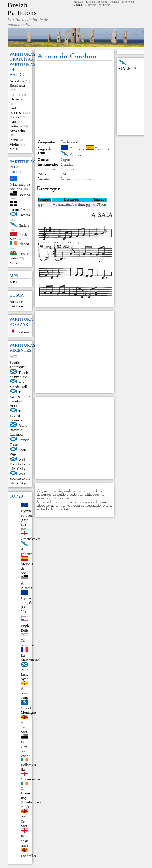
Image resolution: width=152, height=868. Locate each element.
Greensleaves (31, 779)
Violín (14, 144)
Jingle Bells (25, 628)
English (91, 2)
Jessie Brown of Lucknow (18, 430)
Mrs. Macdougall (18, 384)
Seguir (66, 160)
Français (79, 2)
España (101, 149)
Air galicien (27, 551)
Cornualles (18, 210)
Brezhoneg (128, 2)
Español (102, 2)
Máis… (15, 149)
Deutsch (114, 2)
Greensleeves (31, 539)
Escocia (24, 215)
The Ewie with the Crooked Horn (20, 399)
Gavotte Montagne (28, 710)
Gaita (14, 122)
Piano (14, 140)
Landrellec (29, 856)
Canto (14, 95)
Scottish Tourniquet (18, 365)
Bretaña (24, 195)
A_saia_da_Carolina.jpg (71, 205)
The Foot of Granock (17, 415)
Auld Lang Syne (25, 674)
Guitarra (16, 126)
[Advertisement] (74, 100)
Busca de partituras (17, 304)
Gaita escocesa (16, 110)
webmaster (94, 506)
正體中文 (90, 5)
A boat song (24, 693)
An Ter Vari (24, 727)
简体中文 (105, 5)
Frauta (14, 117)
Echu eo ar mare (25, 841)
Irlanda (24, 244)
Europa (76, 149)
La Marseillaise (30, 658)
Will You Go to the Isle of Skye (20, 464)
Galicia (24, 225)
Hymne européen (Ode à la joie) (28, 520)
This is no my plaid (19, 375)
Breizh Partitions (22, 9)
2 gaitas (67, 165)
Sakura (23, 332)
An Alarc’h (27, 586)
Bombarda (17, 85)
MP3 (13, 282)
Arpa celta (17, 131)
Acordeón (17, 81)
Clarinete (16, 99)
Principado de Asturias (20, 187)
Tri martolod (28, 643)
